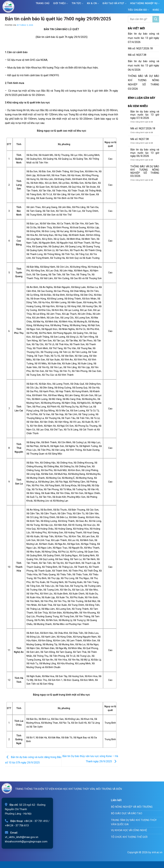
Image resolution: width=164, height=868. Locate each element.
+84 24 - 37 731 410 (36, 821)
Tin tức (77, 4)
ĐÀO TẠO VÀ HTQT (115, 4)
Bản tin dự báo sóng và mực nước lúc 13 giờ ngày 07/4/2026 (143, 38)
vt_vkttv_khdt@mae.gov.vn (22, 837)
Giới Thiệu (60, 4)
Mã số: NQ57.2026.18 (140, 48)
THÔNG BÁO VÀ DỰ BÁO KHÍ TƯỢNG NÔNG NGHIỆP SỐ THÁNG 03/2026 (143, 82)
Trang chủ (43, 3)
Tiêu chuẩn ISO (138, 10)
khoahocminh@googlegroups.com (26, 841)
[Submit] (156, 19)
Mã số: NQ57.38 (137, 55)
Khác (157, 10)
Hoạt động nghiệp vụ (145, 4)
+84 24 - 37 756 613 (17, 825)
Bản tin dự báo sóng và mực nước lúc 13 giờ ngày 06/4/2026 (143, 65)
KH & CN (93, 4)
